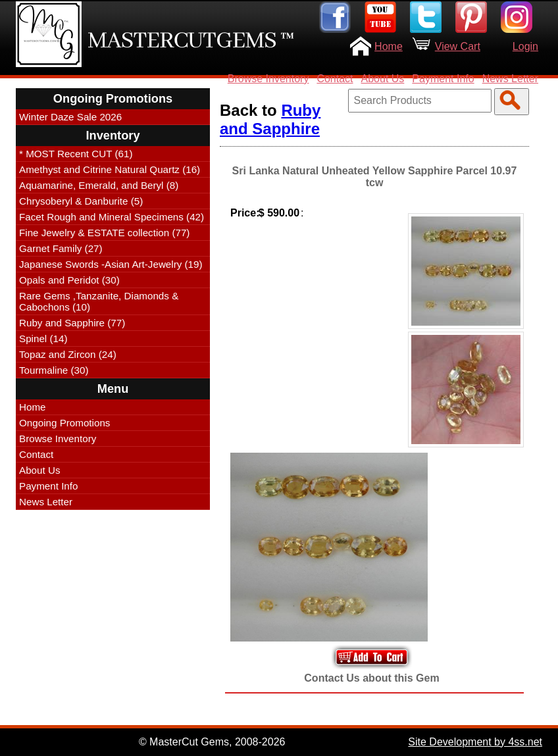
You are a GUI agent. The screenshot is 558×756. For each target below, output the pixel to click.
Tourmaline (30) (54, 370)
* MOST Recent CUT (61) (76, 154)
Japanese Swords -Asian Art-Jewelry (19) (111, 264)
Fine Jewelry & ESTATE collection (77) (104, 233)
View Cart (458, 46)
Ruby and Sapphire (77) (72, 323)
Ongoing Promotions (64, 423)
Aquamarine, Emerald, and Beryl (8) (99, 185)
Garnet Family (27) (61, 248)
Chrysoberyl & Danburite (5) (81, 201)
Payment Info (443, 79)
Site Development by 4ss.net (475, 742)
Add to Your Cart (372, 657)
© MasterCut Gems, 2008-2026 (212, 742)
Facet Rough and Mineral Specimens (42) (112, 217)
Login (525, 46)
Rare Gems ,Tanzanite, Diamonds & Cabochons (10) (99, 301)
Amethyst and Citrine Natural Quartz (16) (110, 169)
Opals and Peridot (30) (69, 280)
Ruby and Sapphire (270, 119)
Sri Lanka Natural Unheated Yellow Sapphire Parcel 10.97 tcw (375, 177)
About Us (383, 79)
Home (389, 46)
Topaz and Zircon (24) (68, 354)
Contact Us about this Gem (371, 678)
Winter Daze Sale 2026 (70, 117)
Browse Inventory (268, 79)
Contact (335, 79)
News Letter (510, 79)
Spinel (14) (43, 339)
